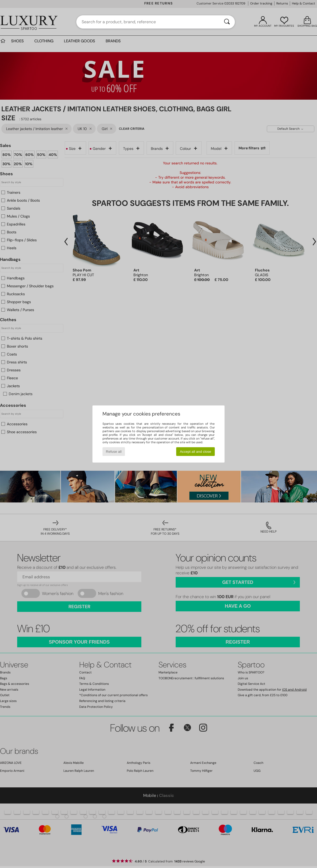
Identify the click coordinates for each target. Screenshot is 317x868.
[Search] (227, 22)
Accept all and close (196, 452)
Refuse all (114, 452)
